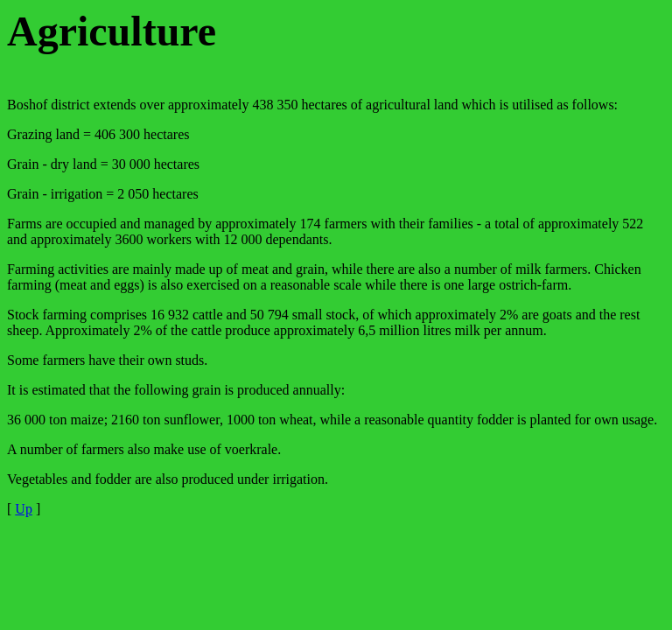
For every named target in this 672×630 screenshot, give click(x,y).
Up (24, 509)
